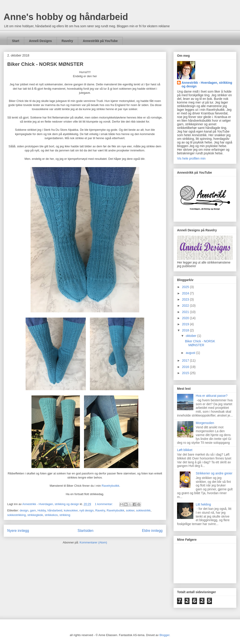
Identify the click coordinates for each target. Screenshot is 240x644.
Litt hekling (203, 504)
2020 (186, 318)
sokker (130, 510)
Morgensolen (205, 423)
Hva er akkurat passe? (212, 396)
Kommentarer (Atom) (93, 542)
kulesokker (71, 510)
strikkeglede (35, 515)
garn (33, 510)
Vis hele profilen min (191, 158)
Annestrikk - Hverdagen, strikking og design (207, 84)
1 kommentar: (104, 504)
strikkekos (51, 515)
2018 (186, 330)
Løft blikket (185, 450)
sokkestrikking (17, 515)
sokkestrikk (143, 510)
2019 (186, 324)
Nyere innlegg (18, 531)
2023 (186, 299)
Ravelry (67, 41)
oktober (191, 336)
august (191, 353)
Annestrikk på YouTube (100, 41)
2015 (186, 373)
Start (16, 41)
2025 (186, 287)
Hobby (42, 510)
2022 (186, 306)
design (24, 510)
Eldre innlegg (152, 531)
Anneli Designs (40, 41)
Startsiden (85, 531)
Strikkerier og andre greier (214, 473)
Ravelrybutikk (110, 486)
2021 (186, 312)
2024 (186, 293)
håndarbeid (55, 510)
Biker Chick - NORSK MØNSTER (45, 64)
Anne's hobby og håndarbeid (66, 17)
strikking (65, 515)
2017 (186, 360)
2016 (186, 367)
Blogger (164, 635)
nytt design (87, 510)
